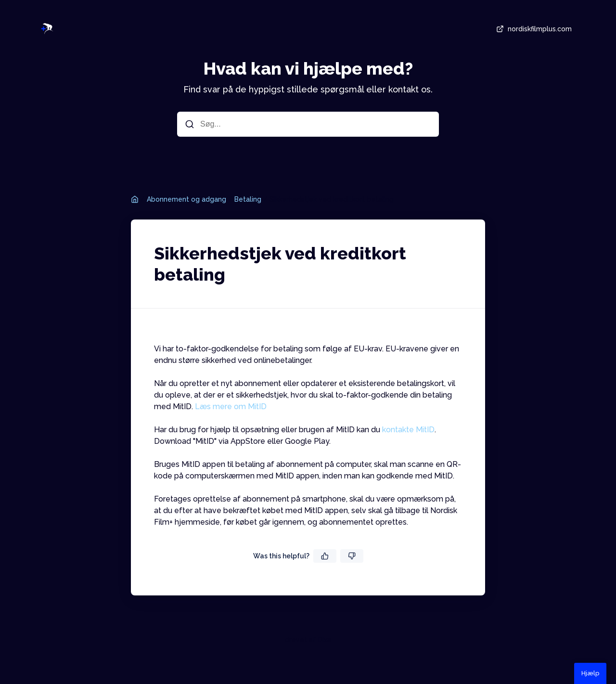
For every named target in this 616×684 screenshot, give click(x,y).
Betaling (248, 199)
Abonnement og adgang (186, 199)
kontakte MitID (408, 430)
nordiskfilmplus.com (533, 29)
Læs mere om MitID (231, 407)
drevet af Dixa (308, 640)
